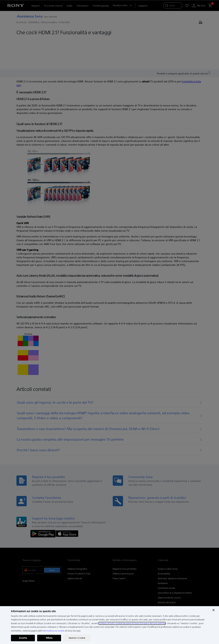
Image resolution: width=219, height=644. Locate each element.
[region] (109, 625)
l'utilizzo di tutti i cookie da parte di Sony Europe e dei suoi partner (132, 623)
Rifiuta (49, 638)
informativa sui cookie (53, 631)
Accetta (23, 638)
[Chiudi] (214, 610)
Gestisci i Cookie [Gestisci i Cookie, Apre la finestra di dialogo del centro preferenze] (77, 638)
